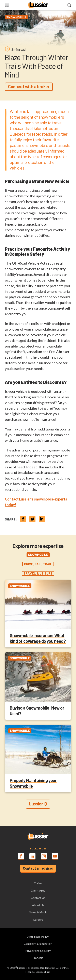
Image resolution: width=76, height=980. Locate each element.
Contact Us (38, 898)
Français (38, 958)
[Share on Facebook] (23, 519)
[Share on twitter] (32, 519)
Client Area (38, 890)
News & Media (38, 912)
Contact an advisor (38, 868)
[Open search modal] (69, 5)
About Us (38, 905)
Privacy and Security (38, 951)
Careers (38, 920)
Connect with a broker (29, 86)
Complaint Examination (38, 944)
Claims (38, 883)
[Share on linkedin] (42, 519)
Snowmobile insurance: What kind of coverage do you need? (38, 638)
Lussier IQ (38, 804)
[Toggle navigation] (7, 5)
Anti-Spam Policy (38, 937)
